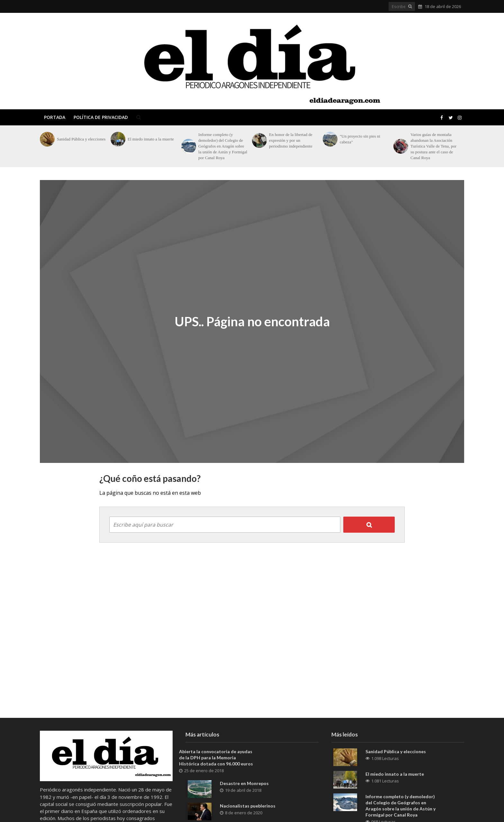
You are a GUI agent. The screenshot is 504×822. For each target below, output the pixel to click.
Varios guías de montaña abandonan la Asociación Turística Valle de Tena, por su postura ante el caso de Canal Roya (433, 146)
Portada (55, 117)
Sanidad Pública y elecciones (81, 139)
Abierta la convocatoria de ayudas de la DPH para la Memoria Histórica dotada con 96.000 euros (216, 758)
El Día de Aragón (87, 61)
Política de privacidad (101, 117)
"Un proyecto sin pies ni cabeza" (360, 139)
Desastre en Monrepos (244, 783)
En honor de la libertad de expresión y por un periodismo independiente (291, 140)
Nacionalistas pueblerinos (248, 806)
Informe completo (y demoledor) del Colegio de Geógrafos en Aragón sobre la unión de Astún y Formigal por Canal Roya (223, 146)
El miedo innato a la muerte (151, 139)
